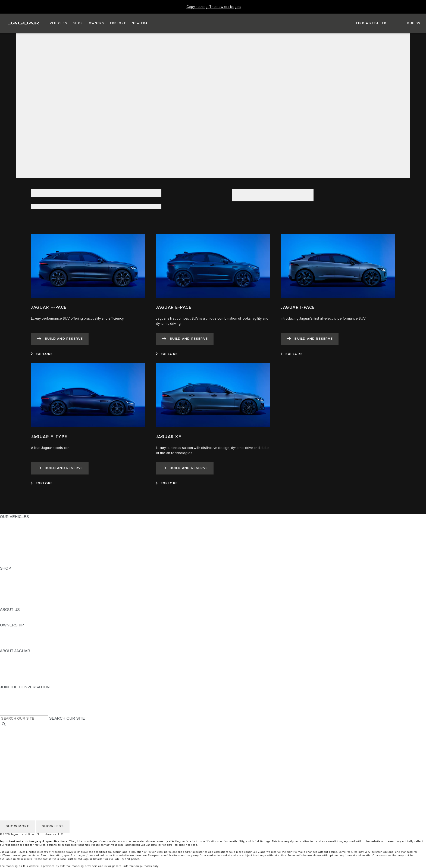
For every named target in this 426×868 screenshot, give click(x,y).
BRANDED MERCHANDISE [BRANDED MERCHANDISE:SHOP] (24, 604)
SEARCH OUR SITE (67, 718)
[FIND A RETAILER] (367, 23)
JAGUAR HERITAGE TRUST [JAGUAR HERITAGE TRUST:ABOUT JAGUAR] (25, 677)
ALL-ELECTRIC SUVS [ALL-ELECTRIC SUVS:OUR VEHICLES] (20, 532)
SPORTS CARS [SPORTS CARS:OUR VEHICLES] (14, 537)
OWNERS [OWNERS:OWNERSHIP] (9, 630)
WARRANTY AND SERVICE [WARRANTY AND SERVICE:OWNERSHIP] (25, 641)
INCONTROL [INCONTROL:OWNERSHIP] (11, 635)
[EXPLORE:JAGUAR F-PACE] (42, 354)
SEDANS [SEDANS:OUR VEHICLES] (8, 542)
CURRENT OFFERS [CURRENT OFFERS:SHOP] (18, 573)
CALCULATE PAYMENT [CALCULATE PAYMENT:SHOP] (21, 594)
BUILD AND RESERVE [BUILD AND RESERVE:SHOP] (20, 579)
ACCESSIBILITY (15, 756)
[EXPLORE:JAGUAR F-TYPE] (42, 483)
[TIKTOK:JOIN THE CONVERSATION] (9, 697)
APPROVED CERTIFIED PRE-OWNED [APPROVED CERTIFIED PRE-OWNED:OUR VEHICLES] (34, 553)
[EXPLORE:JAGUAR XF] (167, 483)
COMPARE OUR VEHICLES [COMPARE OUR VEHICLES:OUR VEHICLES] (25, 558)
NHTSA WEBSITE (16, 735)
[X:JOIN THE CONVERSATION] (4, 713)
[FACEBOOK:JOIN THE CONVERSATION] (13, 708)
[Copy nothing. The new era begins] (214, 7)
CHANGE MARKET (17, 730)
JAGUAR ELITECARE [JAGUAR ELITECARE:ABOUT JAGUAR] (19, 661)
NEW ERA (9, 563)
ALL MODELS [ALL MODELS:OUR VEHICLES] (12, 522)
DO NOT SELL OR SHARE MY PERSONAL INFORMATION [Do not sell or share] (52, 745)
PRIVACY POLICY (16, 740)
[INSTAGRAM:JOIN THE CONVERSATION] (14, 692)
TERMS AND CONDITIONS (24, 751)
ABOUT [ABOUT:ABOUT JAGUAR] (7, 656)
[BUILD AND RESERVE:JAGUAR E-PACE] (185, 339)
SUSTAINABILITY (16, 620)
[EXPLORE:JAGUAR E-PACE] (167, 354)
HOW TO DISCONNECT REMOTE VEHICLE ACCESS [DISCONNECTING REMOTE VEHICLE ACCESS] (47, 771)
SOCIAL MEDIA (14, 761)
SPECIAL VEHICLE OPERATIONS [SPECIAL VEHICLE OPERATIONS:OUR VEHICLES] (30, 548)
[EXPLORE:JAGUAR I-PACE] (292, 354)
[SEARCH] (4, 724)
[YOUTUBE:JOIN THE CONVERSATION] (11, 702)
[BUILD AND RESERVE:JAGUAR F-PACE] (60, 339)
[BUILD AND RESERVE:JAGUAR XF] (185, 468)
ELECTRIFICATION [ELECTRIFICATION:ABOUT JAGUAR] (17, 666)
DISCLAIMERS (13, 766)
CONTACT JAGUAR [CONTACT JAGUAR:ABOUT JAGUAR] (18, 672)
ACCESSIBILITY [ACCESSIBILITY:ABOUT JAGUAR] (15, 682)
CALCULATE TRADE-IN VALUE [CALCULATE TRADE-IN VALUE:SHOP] (28, 599)
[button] (58, 23)
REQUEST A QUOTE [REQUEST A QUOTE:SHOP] (18, 584)
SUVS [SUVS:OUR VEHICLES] (5, 527)
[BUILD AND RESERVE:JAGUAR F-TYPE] (60, 468)
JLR (4, 615)
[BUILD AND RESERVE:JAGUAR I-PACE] (309, 339)
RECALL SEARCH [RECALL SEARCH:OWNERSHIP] (16, 646)
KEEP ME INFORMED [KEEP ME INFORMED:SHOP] (20, 589)
